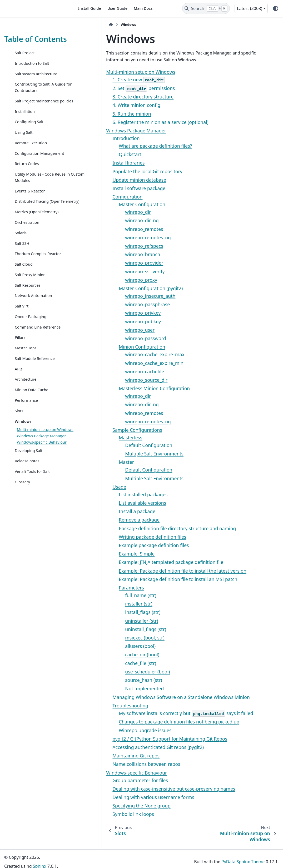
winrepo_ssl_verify (114, 271)
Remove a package (108, 520)
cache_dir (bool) (111, 654)
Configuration (96, 197)
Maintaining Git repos (105, 756)
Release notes (27, 501)
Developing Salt (29, 490)
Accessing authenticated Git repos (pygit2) (127, 747)
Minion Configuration (111, 347)
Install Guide (90, 8)
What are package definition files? (124, 146)
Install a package (106, 511)
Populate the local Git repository (116, 171)
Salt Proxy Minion (30, 302)
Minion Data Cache (31, 417)
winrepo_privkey (112, 313)
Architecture (26, 407)
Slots (19, 438)
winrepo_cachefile (113, 371)
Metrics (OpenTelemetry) (37, 239)
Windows (23, 448)
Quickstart (99, 154)
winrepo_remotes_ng (117, 237)
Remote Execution (31, 158)
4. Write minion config (105, 105)
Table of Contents (21, 43)
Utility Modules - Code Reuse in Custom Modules (38, 198)
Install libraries (97, 163)
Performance (26, 428)
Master (95, 462)
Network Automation (33, 323)
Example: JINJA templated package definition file (140, 562)
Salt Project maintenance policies (37, 113)
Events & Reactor (30, 212)
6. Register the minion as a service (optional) (129, 122)
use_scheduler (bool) (116, 672)
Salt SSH (22, 271)
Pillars (20, 365)
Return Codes (27, 185)
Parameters (100, 588)
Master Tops (26, 375)
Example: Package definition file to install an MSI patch (147, 579)
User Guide (117, 8)
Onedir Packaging (31, 344)
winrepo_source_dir (115, 380)
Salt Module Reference (35, 386)
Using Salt (24, 147)
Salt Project (25, 61)
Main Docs (143, 8)
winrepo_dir (107, 212)
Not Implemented (113, 688)
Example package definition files (123, 545)
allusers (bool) (109, 646)
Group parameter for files (109, 780)
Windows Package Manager (41, 469)
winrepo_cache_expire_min (123, 363)
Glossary (22, 522)
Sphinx (40, 860)
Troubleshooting (99, 706)
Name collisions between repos (115, 764)
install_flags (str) (112, 612)
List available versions (111, 503)
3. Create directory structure (112, 97)
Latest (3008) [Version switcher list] (250, 8)
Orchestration (27, 249)
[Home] (80, 25)
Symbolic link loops (102, 814)
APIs (19, 396)
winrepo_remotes (113, 229)
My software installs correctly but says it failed (155, 713)
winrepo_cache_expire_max (124, 354)
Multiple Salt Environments (123, 454)
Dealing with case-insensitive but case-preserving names (143, 789)
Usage (88, 487)
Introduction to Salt (32, 72)
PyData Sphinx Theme (243, 856)
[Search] (206, 8)
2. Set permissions (113, 88)
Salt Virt (22, 333)
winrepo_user (109, 330)
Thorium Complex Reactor (38, 281)
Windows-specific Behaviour (105, 773)
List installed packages (112, 494)
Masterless (99, 438)
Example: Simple (106, 554)
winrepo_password (114, 338)
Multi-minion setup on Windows (110, 72)
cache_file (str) (110, 663)
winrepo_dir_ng (111, 220)
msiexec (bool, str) (114, 638)
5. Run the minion (101, 114)
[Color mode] (276, 8)
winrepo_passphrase (116, 304)
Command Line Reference (38, 354)
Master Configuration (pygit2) (120, 288)
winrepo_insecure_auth (119, 296)
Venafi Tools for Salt (32, 511)
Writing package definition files (121, 537)
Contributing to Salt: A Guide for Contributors (35, 96)
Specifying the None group (110, 806)
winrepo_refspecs (113, 246)
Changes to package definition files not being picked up (148, 722)
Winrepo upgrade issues (114, 730)
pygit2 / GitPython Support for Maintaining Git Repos (139, 739)
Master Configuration (111, 204)
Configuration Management (27, 171)
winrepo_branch (111, 254)
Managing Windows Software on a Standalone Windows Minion (150, 697)
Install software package (108, 188)
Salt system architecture (36, 82)
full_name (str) (110, 595)
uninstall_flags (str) (115, 629)
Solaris (21, 260)
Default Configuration (118, 445)
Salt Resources (28, 312)
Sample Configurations (106, 430)
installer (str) (108, 604)
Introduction (95, 138)
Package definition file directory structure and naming (146, 528)
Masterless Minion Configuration (123, 388)
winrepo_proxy (110, 280)
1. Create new (108, 80)
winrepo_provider (113, 263)
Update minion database (108, 180)
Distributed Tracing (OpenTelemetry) (32, 225)
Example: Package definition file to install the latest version (152, 571)
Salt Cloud (24, 292)
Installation (25, 126)
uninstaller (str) (110, 621)
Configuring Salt (29, 137)
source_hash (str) (112, 680)
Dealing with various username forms (122, 797)
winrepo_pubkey (112, 321)
